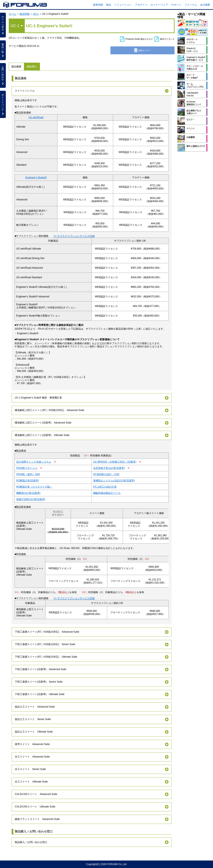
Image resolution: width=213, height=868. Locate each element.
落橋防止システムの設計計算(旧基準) (114, 481)
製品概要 (16, 67)
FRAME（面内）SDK (28, 474)
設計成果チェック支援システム (34, 462)
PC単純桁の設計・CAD (106, 474)
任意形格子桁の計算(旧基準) (109, 468)
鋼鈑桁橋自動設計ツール (107, 493)
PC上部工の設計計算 (105, 487)
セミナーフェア (159, 5)
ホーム (12, 14)
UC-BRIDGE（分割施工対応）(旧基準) (115, 462)
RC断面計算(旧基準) (28, 481)
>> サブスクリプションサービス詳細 (74, 236)
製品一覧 (3, 50)
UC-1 (36, 14)
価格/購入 (32, 67)
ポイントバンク (3, 104)
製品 (109, 5)
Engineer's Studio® (36, 178)
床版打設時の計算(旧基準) (31, 499)
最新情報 (98, 5)
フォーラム (191, 5)
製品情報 (25, 14)
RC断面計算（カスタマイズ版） (34, 487)
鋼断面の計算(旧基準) (28, 493)
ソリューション (123, 5)
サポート (176, 5)
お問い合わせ (3, 75)
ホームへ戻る (3, 25)
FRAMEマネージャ (27, 468)
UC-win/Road (36, 117)
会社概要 (205, 5)
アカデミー (141, 5)
